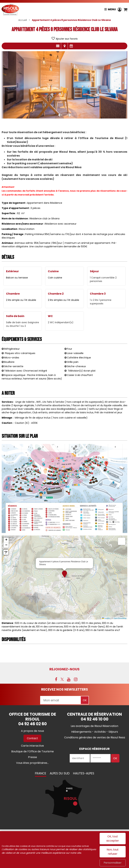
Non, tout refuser (113, 852)
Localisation (64, 46)
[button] (125, 9)
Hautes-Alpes (84, 773)
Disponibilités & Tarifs (71, 46)
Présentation (58, 46)
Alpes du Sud (60, 773)
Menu (111, 9)
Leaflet (106, 618)
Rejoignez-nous (64, 669)
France (41, 773)
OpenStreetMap (120, 618)
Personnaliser (113, 863)
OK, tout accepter (113, 839)
